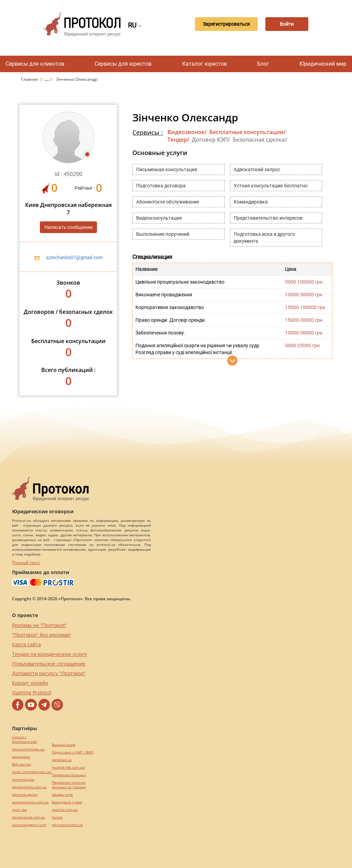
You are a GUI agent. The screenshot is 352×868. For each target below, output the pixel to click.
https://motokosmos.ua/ (32, 772)
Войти (285, 24)
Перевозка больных (69, 775)
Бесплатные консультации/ (247, 132)
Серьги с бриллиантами (24, 739)
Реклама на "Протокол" (39, 625)
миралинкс (21, 757)
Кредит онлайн (30, 683)
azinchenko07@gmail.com (74, 257)
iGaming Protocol (32, 693)
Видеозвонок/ (187, 132)
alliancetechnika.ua (28, 749)
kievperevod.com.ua (29, 817)
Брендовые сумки (67, 802)
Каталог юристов (205, 64)
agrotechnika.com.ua (29, 787)
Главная (30, 79)
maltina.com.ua (65, 810)
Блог (263, 64)
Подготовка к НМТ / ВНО (73, 752)
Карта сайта (26, 644)
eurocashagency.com (29, 825)
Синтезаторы (23, 779)
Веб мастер (22, 764)
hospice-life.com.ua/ (69, 767)
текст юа (19, 810)
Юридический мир (323, 64)
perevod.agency (25, 795)
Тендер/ (178, 140)
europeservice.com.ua (30, 802)
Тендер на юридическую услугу (49, 654)
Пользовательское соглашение (49, 664)
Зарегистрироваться (222, 24)
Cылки (57, 817)
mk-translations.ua (67, 825)
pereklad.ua (62, 760)
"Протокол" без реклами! (41, 635)
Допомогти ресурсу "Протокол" (49, 673)
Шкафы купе (62, 795)
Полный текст (26, 563)
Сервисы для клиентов (35, 64)
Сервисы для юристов (123, 64)
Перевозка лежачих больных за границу (69, 785)
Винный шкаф (64, 745)
